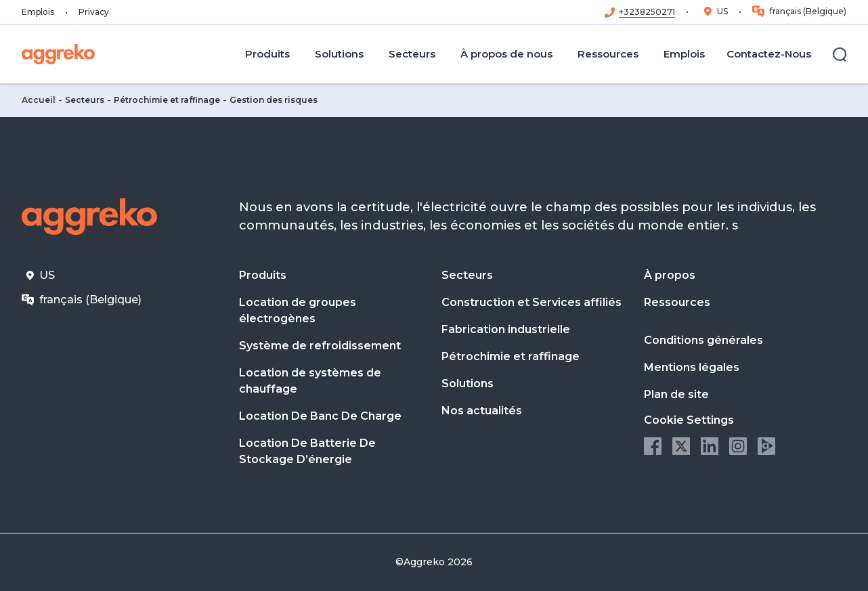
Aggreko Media (766, 446)
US (722, 11)
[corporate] (58, 54)
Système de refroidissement (320, 346)
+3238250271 (647, 12)
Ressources (677, 302)
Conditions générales (703, 340)
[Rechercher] (840, 54)
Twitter (681, 446)
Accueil (39, 100)
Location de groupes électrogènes (298, 310)
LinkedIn (710, 446)
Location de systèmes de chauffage (310, 381)
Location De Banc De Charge (320, 416)
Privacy (94, 12)
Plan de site (676, 394)
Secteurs (85, 100)
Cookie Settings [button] (689, 420)
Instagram (738, 446)
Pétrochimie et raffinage (167, 100)
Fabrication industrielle (506, 329)
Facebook (653, 446)
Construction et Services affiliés (531, 302)
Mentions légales (692, 367)
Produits (263, 275)
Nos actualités (482, 411)
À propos (670, 275)
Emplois (38, 12)
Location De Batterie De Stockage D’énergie (307, 451)
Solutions (468, 384)
